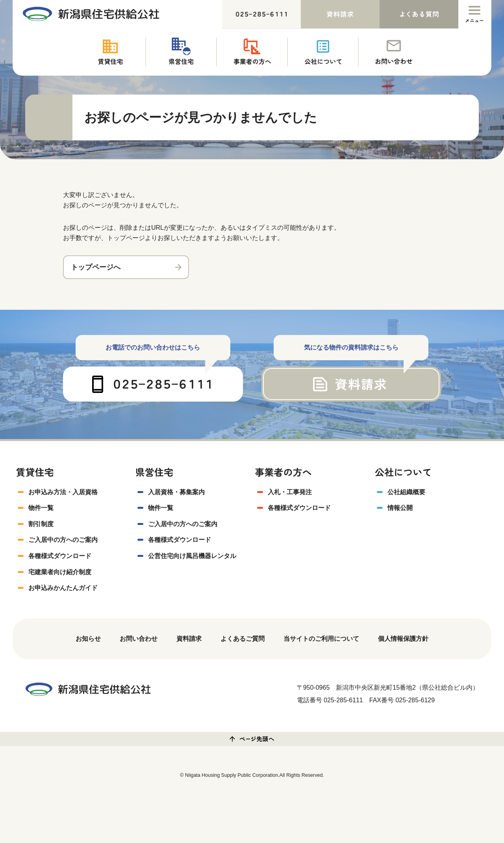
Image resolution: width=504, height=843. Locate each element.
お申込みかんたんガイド (63, 589)
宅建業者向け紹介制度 (60, 572)
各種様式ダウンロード (60, 557)
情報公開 (400, 509)
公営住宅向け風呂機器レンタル (192, 557)
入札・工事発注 (290, 492)
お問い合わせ (139, 639)
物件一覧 (41, 509)
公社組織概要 (406, 492)
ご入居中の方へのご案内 (63, 541)
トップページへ (96, 267)
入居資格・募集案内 (176, 492)
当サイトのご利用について (321, 639)
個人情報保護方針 (403, 639)
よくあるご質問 (243, 639)
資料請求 (189, 639)
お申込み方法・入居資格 (63, 492)
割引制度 (41, 525)
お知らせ (88, 639)
